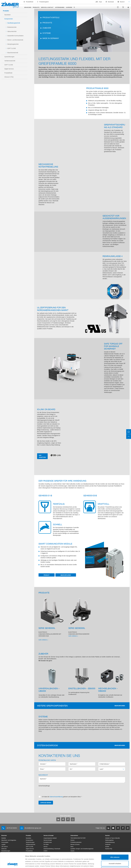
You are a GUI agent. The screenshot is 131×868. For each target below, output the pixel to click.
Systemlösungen (9, 57)
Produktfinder (30, 2)
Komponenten (9, 19)
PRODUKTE (47, 23)
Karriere (69, 7)
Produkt (47, 575)
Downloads (111, 2)
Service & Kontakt (47, 7)
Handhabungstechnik (14, 23)
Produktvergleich (44, 2)
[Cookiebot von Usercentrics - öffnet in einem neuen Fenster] (12, 864)
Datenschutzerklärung (46, 856)
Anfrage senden (46, 803)
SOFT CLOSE (12, 48)
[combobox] (123, 2)
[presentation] (53, 790)
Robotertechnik (12, 27)
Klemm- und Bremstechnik (15, 40)
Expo (101, 2)
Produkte (36, 7)
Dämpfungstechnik (13, 44)
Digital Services (9, 69)
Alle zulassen (115, 843)
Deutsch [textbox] (122, 2)
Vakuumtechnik (12, 31)
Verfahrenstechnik (10, 61)
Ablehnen (115, 855)
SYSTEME (47, 33)
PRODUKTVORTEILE (51, 18)
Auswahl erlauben (115, 849)
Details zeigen (102, 864)
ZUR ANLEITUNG (42, 456)
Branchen (28, 7)
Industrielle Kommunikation (15, 36)
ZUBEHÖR (47, 28)
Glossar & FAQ (9, 77)
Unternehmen (60, 7)
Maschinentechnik (13, 53)
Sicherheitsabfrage (44, 786)
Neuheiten (8, 15)
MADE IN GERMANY (51, 38)
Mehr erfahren (66, 575)
